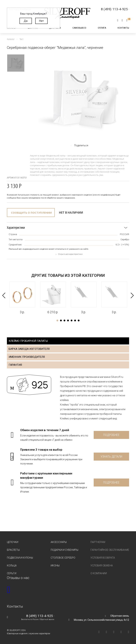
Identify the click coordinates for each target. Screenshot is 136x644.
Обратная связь (120, 616)
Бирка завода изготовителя (29, 349)
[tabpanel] (22, 298)
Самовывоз (79, 28)
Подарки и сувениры (64, 550)
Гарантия (15, 365)
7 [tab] (79, 320)
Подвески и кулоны (20, 558)
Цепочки (13, 542)
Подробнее (111, 435)
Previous (4, 296)
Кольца (12, 566)
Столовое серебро (63, 558)
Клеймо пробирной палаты (28, 341)
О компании (99, 573)
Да (26, 21)
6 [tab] (75, 320)
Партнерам (98, 542)
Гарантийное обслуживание (110, 550)
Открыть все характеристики (70, 254)
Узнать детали (111, 457)
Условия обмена (102, 566)
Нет (41, 21)
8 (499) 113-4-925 (40, 616)
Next (132, 296)
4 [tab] (68, 320)
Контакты (123, 28)
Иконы (55, 566)
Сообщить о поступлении (31, 213)
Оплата (102, 28)
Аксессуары (59, 542)
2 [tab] (61, 320)
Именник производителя (27, 357)
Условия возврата (103, 558)
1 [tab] (57, 320)
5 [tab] (72, 320)
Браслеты (13, 550)
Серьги (12, 573)
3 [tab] (64, 320)
